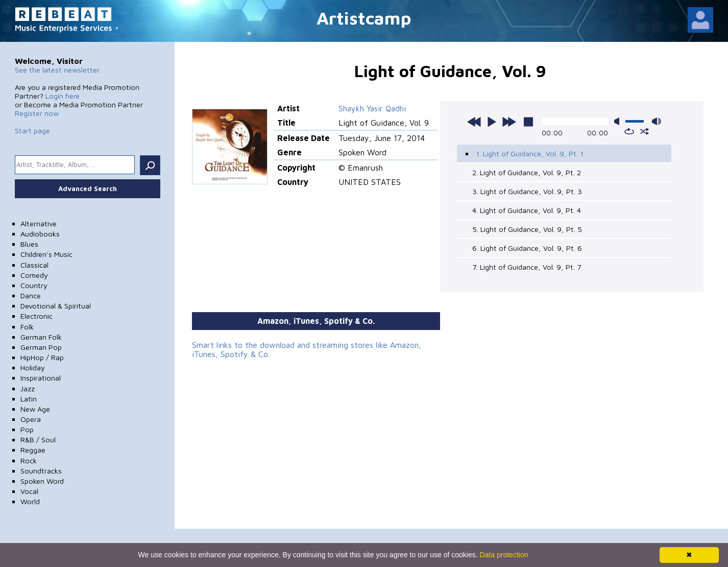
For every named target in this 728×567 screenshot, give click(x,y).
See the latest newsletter (57, 70)
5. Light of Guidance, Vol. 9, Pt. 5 (527, 229)
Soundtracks (41, 471)
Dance (31, 296)
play (492, 122)
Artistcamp (364, 18)
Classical (34, 265)
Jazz (28, 388)
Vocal (29, 491)
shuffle (645, 131)
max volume (657, 121)
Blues (29, 244)
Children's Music (46, 254)
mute (619, 121)
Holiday (33, 368)
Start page (32, 131)
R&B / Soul (38, 440)
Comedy (34, 275)
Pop (27, 429)
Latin (29, 399)
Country (34, 285)
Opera (31, 419)
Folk (27, 327)
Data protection (504, 555)
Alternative (39, 223)
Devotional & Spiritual (56, 306)
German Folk (41, 337)
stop (528, 122)
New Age (35, 409)
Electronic (37, 316)
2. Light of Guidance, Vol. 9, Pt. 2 (527, 172)
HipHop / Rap (42, 357)
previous (474, 122)
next (509, 122)
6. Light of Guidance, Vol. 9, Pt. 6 (527, 248)
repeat (629, 131)
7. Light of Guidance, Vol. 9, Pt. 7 (527, 267)
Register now (37, 113)
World (30, 501)
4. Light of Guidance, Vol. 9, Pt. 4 (527, 210)
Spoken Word (42, 481)
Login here (63, 96)
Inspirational (41, 378)
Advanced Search (88, 188)
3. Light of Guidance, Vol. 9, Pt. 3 (527, 191)
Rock (29, 460)
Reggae (33, 450)
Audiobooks (40, 234)
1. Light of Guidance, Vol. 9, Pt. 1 (530, 153)
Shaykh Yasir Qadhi (372, 108)
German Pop (41, 347)
